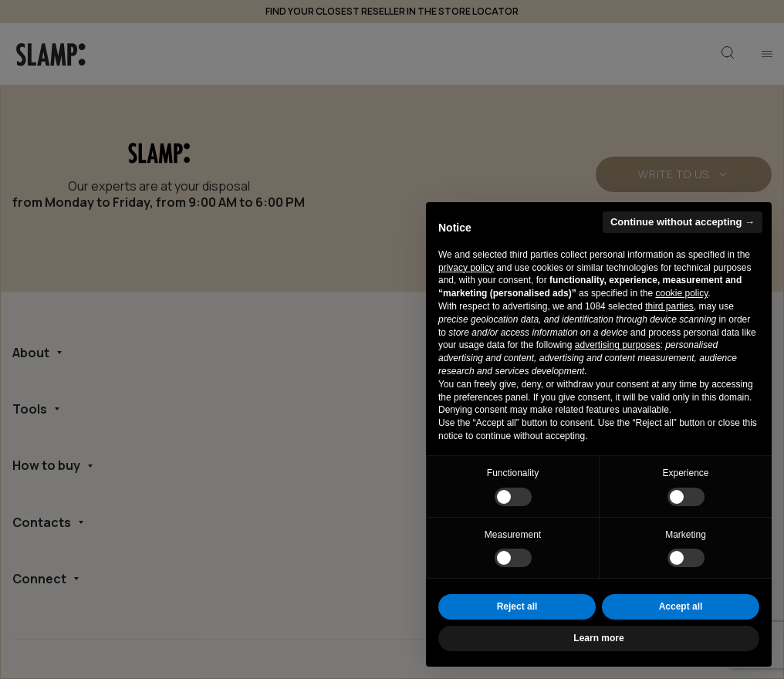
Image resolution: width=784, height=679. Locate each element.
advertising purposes (618, 345)
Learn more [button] (598, 638)
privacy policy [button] (466, 268)
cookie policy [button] (681, 293)
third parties (669, 306)
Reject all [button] (517, 606)
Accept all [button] (681, 606)
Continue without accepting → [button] (683, 222)
